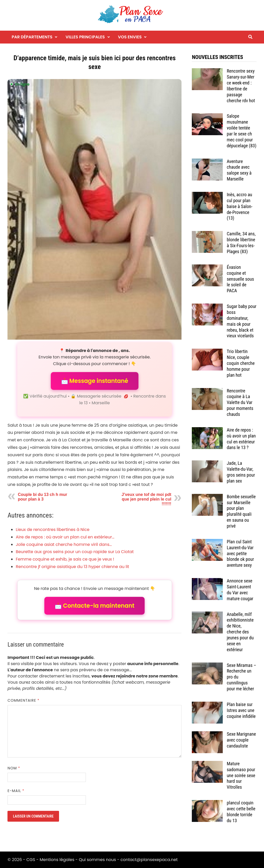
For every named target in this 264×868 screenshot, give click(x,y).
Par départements (32, 37)
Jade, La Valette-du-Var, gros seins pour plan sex (241, 472)
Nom (14, 768)
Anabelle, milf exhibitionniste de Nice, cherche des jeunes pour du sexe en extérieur (240, 632)
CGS (31, 860)
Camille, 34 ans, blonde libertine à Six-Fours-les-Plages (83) (241, 243)
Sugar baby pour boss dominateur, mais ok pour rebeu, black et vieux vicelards (241, 321)
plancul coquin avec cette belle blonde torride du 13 (241, 812)
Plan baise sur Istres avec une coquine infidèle (241, 710)
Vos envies (130, 37)
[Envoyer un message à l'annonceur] (94, 209)
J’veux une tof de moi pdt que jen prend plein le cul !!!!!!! (146, 499)
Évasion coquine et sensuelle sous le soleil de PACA (240, 279)
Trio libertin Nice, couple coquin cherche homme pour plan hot (241, 363)
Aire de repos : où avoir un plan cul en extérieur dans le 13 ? (241, 439)
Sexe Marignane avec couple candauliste (241, 740)
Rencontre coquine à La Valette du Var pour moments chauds (240, 402)
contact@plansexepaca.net (149, 860)
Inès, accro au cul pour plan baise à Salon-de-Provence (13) (239, 206)
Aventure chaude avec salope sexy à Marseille (239, 170)
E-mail (16, 791)
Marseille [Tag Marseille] (101, 403)
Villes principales (85, 37)
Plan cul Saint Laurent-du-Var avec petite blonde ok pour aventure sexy (240, 553)
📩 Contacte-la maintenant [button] (94, 606)
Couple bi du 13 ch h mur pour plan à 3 (42, 497)
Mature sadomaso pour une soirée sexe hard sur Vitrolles (241, 775)
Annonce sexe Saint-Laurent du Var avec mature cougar (240, 590)
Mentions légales (57, 860)
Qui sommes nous (97, 860)
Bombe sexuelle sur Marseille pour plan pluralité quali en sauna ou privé (241, 511)
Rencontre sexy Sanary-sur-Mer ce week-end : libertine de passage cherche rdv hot (241, 86)
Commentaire (23, 700)
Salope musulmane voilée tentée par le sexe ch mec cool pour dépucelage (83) (241, 131)
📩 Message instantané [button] (95, 381)
